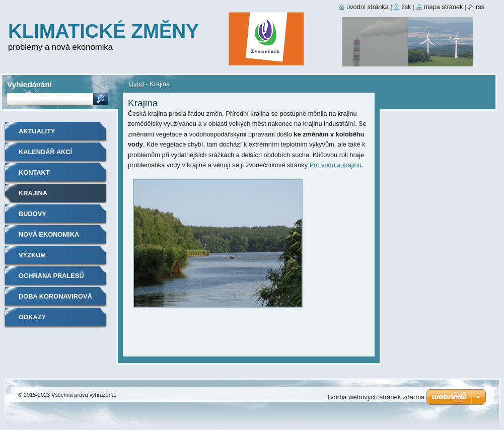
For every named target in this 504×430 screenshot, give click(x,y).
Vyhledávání (29, 84)
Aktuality (37, 131)
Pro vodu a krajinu (336, 165)
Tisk (406, 7)
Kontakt (34, 172)
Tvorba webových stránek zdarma (375, 397)
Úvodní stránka (368, 7)
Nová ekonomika (49, 234)
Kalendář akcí (45, 152)
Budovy (32, 214)
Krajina (33, 193)
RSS (480, 7)
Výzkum (32, 255)
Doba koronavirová (55, 296)
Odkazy (32, 317)
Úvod (136, 84)
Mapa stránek (444, 7)
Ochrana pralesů (51, 276)
